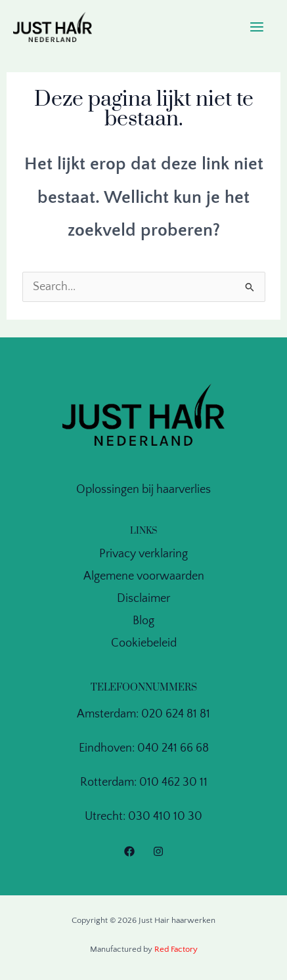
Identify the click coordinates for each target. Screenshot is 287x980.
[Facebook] (129, 851)
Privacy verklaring (143, 554)
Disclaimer (143, 599)
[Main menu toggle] (257, 27)
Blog (143, 621)
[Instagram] (158, 851)
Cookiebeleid (144, 643)
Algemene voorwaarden (144, 576)
